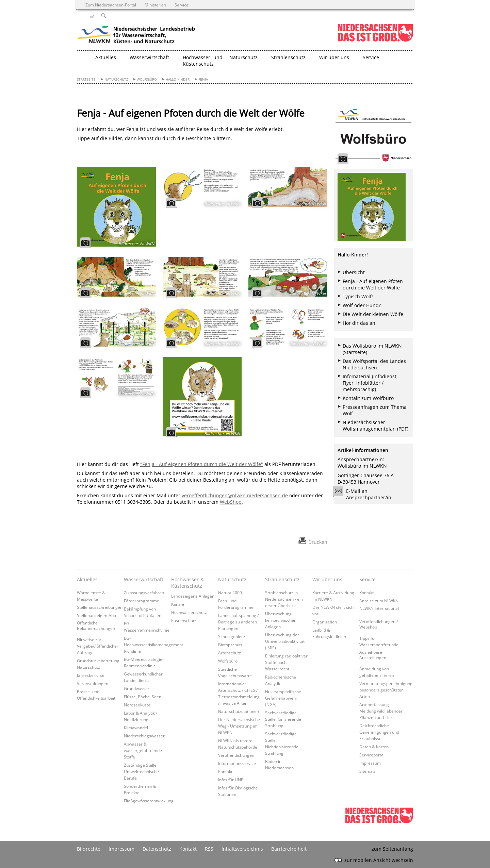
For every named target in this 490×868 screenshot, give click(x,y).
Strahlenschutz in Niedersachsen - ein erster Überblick (284, 599)
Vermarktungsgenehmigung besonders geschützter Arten (386, 690)
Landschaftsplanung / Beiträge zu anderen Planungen (238, 622)
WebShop (231, 502)
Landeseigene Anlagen (193, 596)
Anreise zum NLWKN (379, 601)
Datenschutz (157, 849)
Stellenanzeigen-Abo (96, 615)
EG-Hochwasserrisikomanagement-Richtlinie (154, 645)
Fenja (203, 79)
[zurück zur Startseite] (136, 36)
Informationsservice (237, 763)
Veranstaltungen (93, 683)
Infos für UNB (231, 780)
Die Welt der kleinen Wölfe (373, 314)
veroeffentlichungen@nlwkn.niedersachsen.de (235, 495)
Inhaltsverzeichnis (242, 849)
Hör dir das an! (360, 323)
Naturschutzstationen (239, 711)
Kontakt (225, 771)
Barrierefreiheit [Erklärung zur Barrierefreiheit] (289, 849)
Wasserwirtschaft (144, 579)
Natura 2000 (230, 592)
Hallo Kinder (178, 79)
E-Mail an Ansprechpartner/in (364, 494)
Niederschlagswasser (144, 736)
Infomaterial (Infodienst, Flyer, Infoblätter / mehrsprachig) (370, 383)
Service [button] (371, 57)
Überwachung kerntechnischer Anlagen (280, 620)
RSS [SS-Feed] (209, 849)
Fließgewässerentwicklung (149, 801)
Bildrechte (89, 849)
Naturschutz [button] (243, 57)
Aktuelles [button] (106, 57)
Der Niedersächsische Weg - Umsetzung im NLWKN (239, 726)
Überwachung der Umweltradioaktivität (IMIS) (285, 641)
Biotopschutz (230, 645)
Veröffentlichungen (236, 755)
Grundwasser (137, 688)
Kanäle (178, 604)
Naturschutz (116, 79)
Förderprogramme (142, 601)
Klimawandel (136, 728)
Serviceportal (372, 755)
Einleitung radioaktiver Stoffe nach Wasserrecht (286, 662)
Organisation (325, 622)
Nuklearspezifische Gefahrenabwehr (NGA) (283, 698)
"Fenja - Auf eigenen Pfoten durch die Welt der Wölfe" (202, 464)
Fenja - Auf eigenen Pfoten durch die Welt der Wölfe (373, 284)
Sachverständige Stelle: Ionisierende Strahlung (283, 719)
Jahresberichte (91, 675)
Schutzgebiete (232, 636)
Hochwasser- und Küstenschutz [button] (203, 61)
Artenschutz (230, 653)
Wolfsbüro (147, 79)
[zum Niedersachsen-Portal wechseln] (375, 40)
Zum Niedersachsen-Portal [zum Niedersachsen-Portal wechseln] (111, 5)
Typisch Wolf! (358, 296)
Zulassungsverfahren (144, 592)
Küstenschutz (184, 620)
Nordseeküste (137, 705)
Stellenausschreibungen (100, 607)
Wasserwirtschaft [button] (149, 57)
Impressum (370, 763)
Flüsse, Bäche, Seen (143, 697)
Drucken (318, 542)
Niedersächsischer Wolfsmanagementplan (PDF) (375, 425)
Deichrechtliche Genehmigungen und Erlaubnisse (379, 732)
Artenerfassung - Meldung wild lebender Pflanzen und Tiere (381, 711)
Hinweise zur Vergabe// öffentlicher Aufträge (98, 646)
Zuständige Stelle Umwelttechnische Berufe (141, 771)
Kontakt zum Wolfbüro (368, 398)
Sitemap (367, 771)
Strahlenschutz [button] (288, 57)
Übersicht (354, 272)
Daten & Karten (374, 747)
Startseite (86, 79)
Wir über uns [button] (334, 57)
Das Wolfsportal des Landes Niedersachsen (374, 364)
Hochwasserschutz (189, 612)
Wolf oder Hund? (362, 305)
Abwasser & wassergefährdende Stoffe (143, 750)
